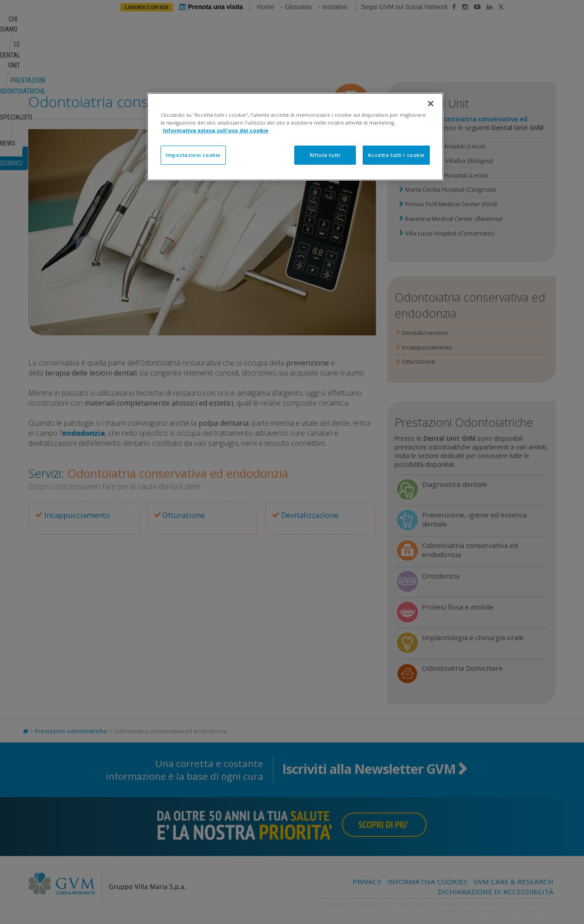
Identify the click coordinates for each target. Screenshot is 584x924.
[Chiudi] (431, 104)
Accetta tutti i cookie (396, 155)
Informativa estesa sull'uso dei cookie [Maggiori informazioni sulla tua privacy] (216, 130)
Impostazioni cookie (193, 155)
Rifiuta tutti (325, 155)
